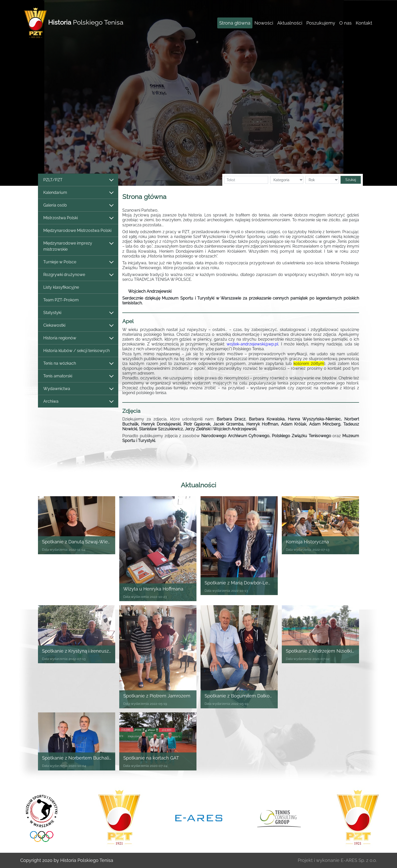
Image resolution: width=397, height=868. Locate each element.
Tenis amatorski (78, 376)
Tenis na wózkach (78, 364)
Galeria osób (78, 205)
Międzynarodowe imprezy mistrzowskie (78, 246)
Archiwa (78, 402)
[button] (99, 93)
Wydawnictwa (78, 389)
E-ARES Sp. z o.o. (359, 860)
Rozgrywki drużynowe (78, 275)
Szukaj (351, 180)
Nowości (264, 23)
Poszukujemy (321, 23)
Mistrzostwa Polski (78, 218)
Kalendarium (78, 193)
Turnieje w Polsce (78, 262)
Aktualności (290, 23)
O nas (345, 23)
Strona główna (235, 23)
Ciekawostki (78, 326)
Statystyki (78, 313)
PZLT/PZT (78, 180)
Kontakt (364, 23)
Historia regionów (78, 338)
